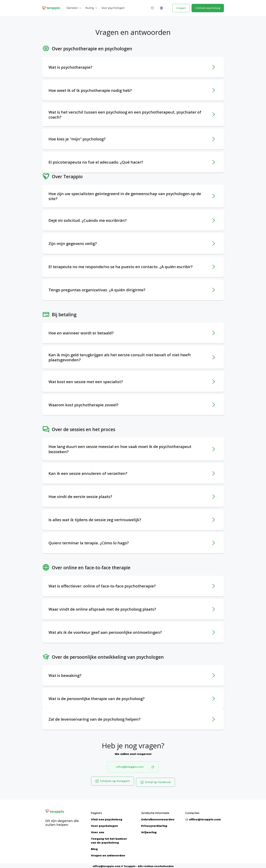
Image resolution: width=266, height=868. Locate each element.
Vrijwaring (149, 831)
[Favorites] (153, 8)
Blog (94, 848)
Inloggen (181, 8)
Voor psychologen (104, 825)
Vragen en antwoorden (108, 854)
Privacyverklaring (154, 825)
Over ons (98, 831)
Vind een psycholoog (208, 8)
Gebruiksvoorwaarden (158, 818)
